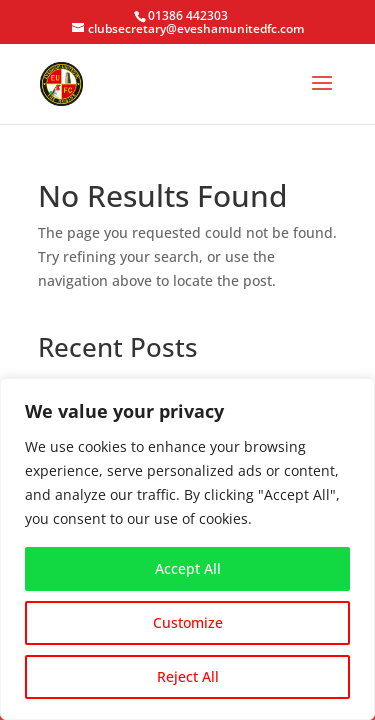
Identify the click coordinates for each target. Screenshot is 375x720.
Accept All (188, 568)
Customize (188, 622)
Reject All (188, 676)
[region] (187, 549)
